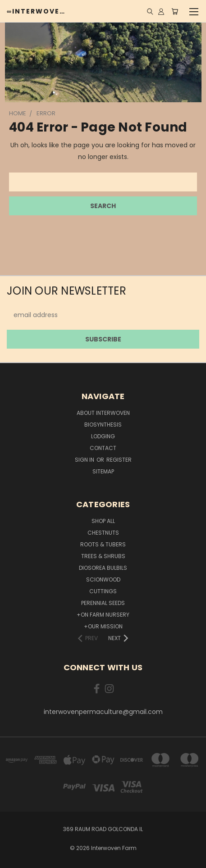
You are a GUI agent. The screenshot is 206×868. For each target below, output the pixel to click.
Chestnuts (103, 533)
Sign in (85, 460)
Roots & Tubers (103, 544)
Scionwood (103, 579)
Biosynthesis (103, 425)
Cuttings (103, 591)
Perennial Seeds (103, 603)
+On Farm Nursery (103, 615)
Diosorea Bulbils (103, 568)
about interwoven (103, 413)
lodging (103, 436)
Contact (103, 448)
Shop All (103, 521)
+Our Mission (103, 626)
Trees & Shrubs (103, 556)
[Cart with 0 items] (175, 11)
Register (119, 460)
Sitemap (103, 471)
